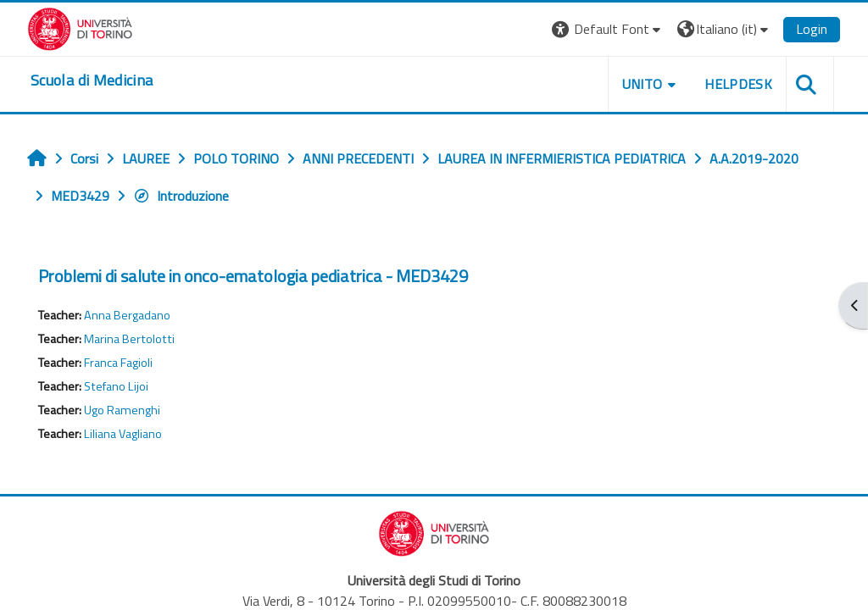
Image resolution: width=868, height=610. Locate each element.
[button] (608, 29)
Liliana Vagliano (123, 434)
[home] (92, 80)
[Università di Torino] (80, 27)
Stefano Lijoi (116, 386)
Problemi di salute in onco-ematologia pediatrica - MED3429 (253, 276)
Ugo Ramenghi (122, 410)
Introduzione (181, 196)
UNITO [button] (643, 84)
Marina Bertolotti (129, 339)
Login (812, 29)
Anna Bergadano (127, 315)
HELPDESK (738, 84)
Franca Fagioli (118, 363)
